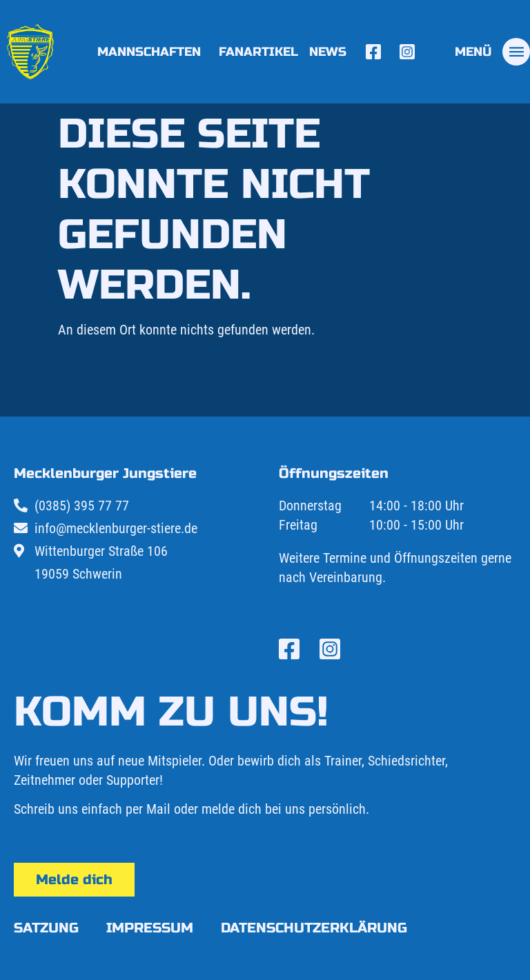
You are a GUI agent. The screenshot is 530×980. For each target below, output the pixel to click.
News (328, 52)
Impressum (150, 928)
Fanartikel (258, 52)
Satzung (46, 928)
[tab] (492, 52)
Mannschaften (153, 52)
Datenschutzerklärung (314, 928)
